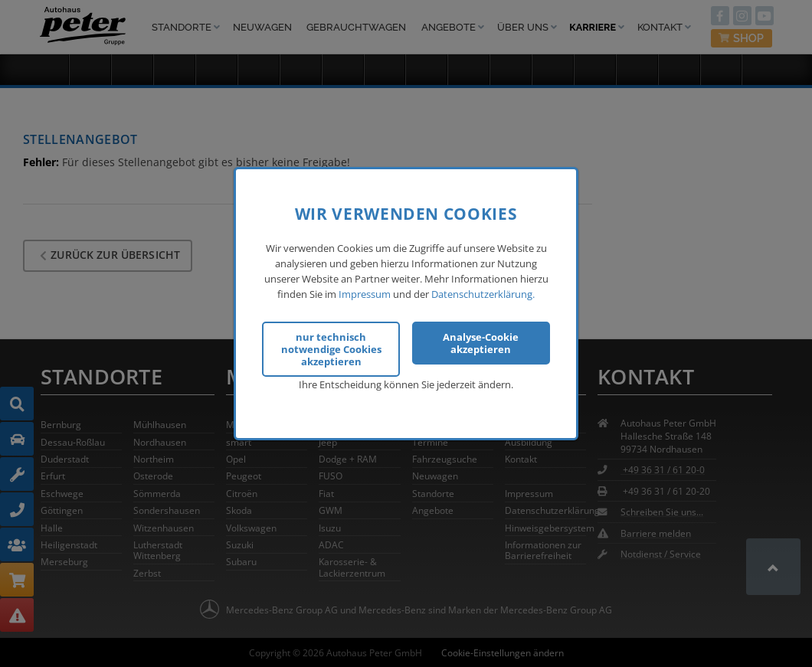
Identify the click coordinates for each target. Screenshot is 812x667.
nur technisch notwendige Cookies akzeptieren (331, 347)
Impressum (365, 291)
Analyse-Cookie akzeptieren (481, 341)
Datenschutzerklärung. (483, 291)
